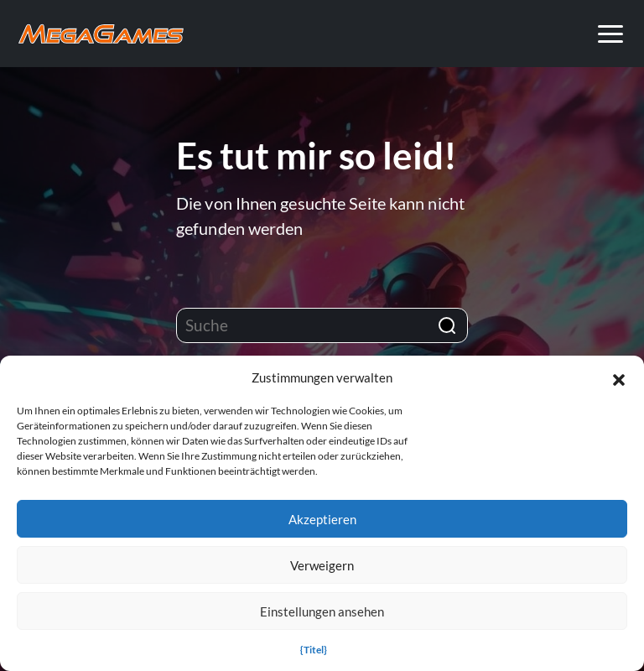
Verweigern (322, 565)
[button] (619, 377)
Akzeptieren (322, 519)
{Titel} (314, 650)
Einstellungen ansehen (322, 611)
